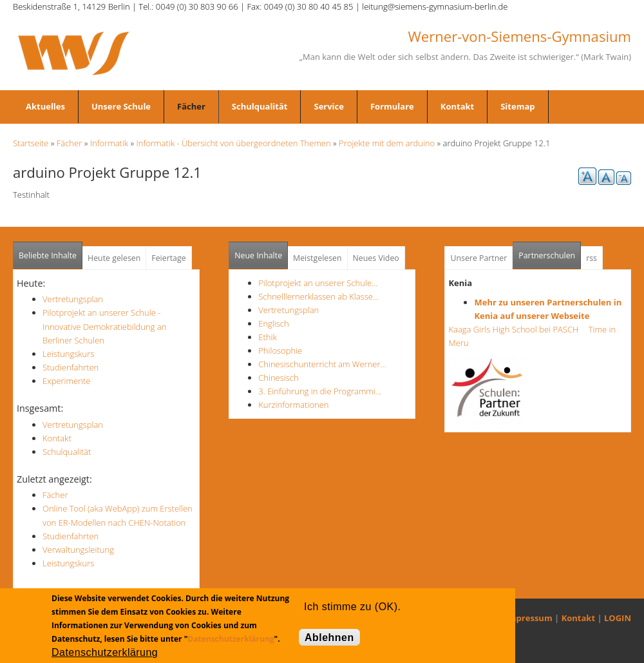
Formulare (392, 106)
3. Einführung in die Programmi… (320, 391)
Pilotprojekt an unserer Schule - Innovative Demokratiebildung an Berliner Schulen (104, 326)
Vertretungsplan (73, 299)
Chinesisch (278, 378)
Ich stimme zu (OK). (352, 607)
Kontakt (457, 106)
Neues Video (376, 258)
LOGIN (618, 618)
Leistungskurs (68, 354)
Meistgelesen (317, 258)
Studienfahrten (71, 367)
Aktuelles (45, 106)
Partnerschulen (550, 252)
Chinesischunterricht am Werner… (322, 364)
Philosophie (280, 351)
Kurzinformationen (293, 405)
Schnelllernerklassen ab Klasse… (318, 296)
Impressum (529, 618)
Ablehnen (329, 638)
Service (328, 106)
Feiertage (168, 258)
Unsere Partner (478, 258)
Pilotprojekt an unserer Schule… (318, 283)
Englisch (273, 323)
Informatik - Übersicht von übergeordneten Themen (234, 143)
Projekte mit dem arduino (387, 143)
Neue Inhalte (258, 255)
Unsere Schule (121, 106)
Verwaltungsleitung (78, 550)
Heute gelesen (114, 258)
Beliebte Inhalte (48, 255)
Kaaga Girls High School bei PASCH (517, 329)
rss (592, 258)
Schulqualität (260, 106)
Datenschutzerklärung (231, 639)
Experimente (66, 381)
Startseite (31, 143)
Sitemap (517, 106)
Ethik (267, 337)
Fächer (191, 106)
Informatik (109, 143)
